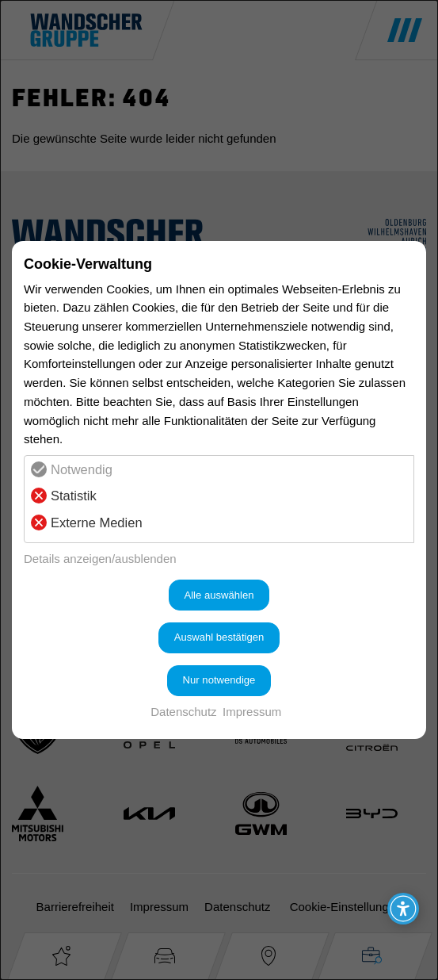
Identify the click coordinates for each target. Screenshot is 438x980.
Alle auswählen (219, 595)
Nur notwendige (219, 680)
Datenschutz (183, 712)
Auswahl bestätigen (219, 637)
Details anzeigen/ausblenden (100, 559)
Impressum (252, 712)
